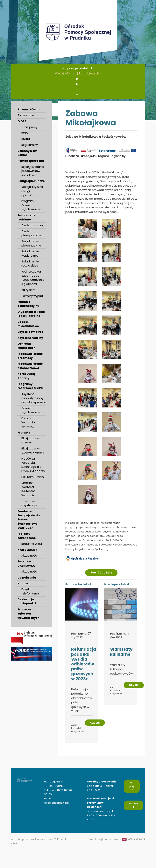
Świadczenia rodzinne (27, 217)
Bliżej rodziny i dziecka (31, 440)
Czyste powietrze (31, 332)
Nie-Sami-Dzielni (33, 477)
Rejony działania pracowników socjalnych (33, 171)
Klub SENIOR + (28, 550)
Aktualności (26, 115)
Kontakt (24, 583)
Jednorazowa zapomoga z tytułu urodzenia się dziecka (33, 278)
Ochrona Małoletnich (26, 346)
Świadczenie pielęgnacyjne (31, 243)
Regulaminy (30, 145)
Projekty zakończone (27, 536)
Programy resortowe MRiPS (30, 386)
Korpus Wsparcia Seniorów (28, 423)
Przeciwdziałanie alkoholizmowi (30, 366)
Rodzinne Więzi (32, 544)
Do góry (132, 786)
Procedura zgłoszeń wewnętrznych (28, 614)
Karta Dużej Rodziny (26, 376)
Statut (26, 139)
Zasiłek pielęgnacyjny (31, 233)
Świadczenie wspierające (30, 253)
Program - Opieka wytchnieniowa (32, 205)
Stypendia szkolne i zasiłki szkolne (31, 314)
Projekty (24, 433)
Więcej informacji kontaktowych (77, 74)
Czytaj (95, 723)
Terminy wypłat (32, 296)
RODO (25, 133)
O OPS (22, 121)
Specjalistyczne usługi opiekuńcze (32, 191)
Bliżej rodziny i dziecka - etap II (33, 451)
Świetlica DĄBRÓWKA (26, 563)
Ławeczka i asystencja (29, 503)
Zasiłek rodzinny (32, 225)
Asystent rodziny (30, 338)
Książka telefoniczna (30, 591)
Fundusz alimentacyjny (28, 304)
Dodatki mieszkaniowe (28, 324)
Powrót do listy (101, 573)
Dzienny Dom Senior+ (27, 153)
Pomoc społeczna (31, 161)
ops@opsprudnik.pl (77, 69)
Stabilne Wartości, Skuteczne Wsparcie (28, 489)
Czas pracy (29, 127)
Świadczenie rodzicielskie (30, 264)
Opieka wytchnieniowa (32, 410)
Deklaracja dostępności (27, 601)
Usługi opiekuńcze (31, 181)
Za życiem (28, 290)
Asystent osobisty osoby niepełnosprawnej (34, 398)
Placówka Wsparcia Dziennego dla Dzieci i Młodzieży (33, 465)
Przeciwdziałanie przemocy (30, 356)
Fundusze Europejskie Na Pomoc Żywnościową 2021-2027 (29, 520)
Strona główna (28, 109)
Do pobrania (27, 578)
